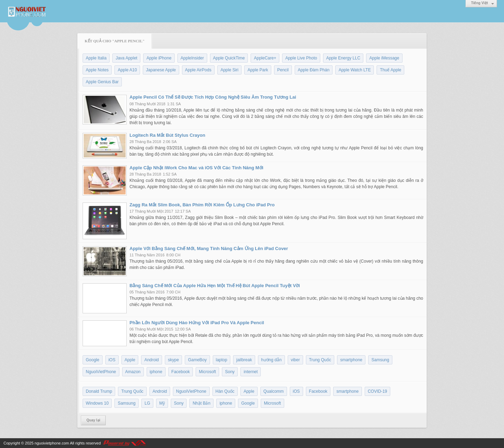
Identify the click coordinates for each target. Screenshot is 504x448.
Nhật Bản (201, 403)
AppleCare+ (265, 58)
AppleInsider (192, 58)
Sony (230, 372)
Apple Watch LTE (355, 70)
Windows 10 (97, 403)
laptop (222, 360)
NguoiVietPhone (101, 372)
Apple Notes (97, 70)
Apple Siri (229, 70)
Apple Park (258, 70)
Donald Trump (99, 391)
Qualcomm (274, 391)
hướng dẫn (271, 360)
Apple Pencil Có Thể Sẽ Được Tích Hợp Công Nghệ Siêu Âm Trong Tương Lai (213, 97)
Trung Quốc (320, 360)
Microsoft (207, 372)
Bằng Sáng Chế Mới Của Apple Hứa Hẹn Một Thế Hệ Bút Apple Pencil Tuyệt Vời (215, 286)
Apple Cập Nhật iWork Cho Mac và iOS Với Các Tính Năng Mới (196, 168)
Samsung (380, 360)
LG (147, 403)
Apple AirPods (198, 70)
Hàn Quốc (225, 391)
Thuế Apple (390, 70)
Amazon (133, 372)
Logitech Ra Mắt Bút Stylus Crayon (167, 135)
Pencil (283, 70)
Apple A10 (127, 70)
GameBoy (197, 360)
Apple (130, 360)
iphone (156, 372)
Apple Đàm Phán (314, 70)
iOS (112, 360)
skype (173, 360)
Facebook (181, 372)
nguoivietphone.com (52, 443)
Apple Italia (96, 58)
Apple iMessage (384, 58)
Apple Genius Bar (102, 82)
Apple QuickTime (229, 58)
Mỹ (162, 403)
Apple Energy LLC (343, 58)
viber (295, 360)
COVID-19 (377, 391)
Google (93, 360)
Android (151, 360)
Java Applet (126, 58)
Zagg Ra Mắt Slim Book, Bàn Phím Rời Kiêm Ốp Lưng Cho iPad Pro (202, 205)
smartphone (351, 360)
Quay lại (93, 420)
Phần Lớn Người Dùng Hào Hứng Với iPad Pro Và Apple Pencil (197, 323)
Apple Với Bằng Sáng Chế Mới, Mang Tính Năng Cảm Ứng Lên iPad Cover (209, 248)
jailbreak (244, 360)
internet (251, 372)
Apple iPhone (159, 58)
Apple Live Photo (301, 58)
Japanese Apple (161, 70)
